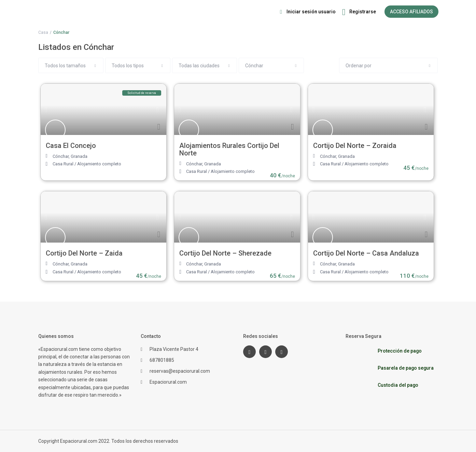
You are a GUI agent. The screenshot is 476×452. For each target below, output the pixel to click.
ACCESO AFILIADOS (411, 12)
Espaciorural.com (168, 382)
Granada (79, 156)
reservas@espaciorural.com (180, 371)
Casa (43, 32)
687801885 (162, 360)
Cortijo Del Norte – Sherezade (225, 253)
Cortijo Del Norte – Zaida (84, 253)
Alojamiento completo (99, 164)
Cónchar (61, 156)
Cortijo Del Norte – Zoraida (355, 146)
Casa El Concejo (71, 146)
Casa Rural (63, 164)
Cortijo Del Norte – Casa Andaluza (366, 253)
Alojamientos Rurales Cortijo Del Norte (229, 149)
